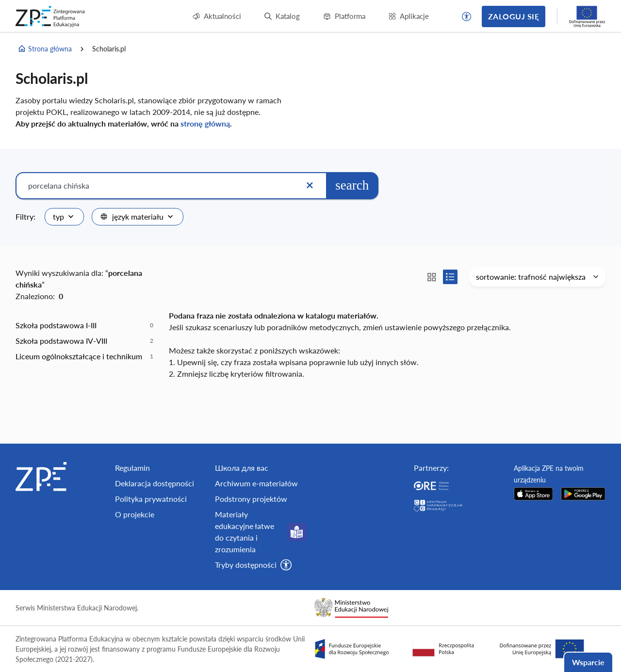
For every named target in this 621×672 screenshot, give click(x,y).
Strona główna (45, 49)
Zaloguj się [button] (514, 16)
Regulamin (132, 468)
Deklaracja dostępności (155, 483)
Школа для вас (242, 468)
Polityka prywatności (151, 499)
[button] (467, 16)
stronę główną (205, 123)
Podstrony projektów (251, 499)
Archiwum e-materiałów (256, 483)
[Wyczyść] (310, 186)
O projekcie (135, 514)
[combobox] (64, 217)
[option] (84, 325)
